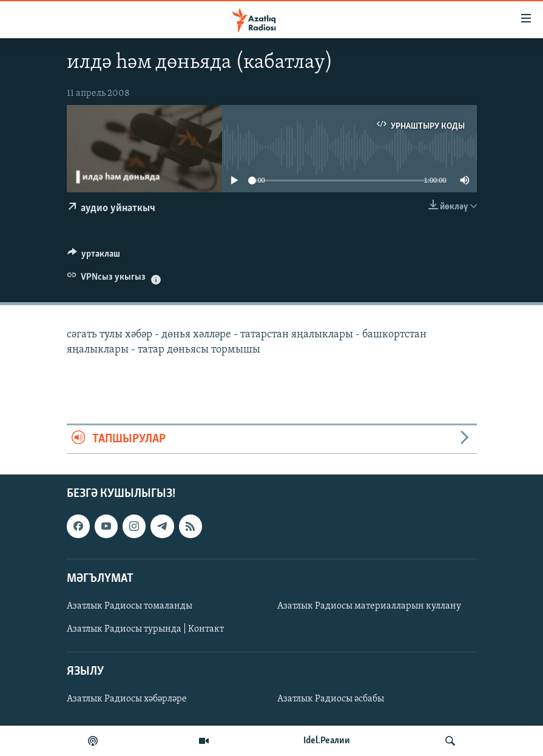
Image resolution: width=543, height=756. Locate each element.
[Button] (94, 257)
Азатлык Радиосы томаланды (130, 606)
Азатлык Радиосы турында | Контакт (145, 629)
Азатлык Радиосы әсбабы (331, 699)
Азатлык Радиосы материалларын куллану (369, 606)
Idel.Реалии (327, 741)
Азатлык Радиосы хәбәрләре (127, 699)
